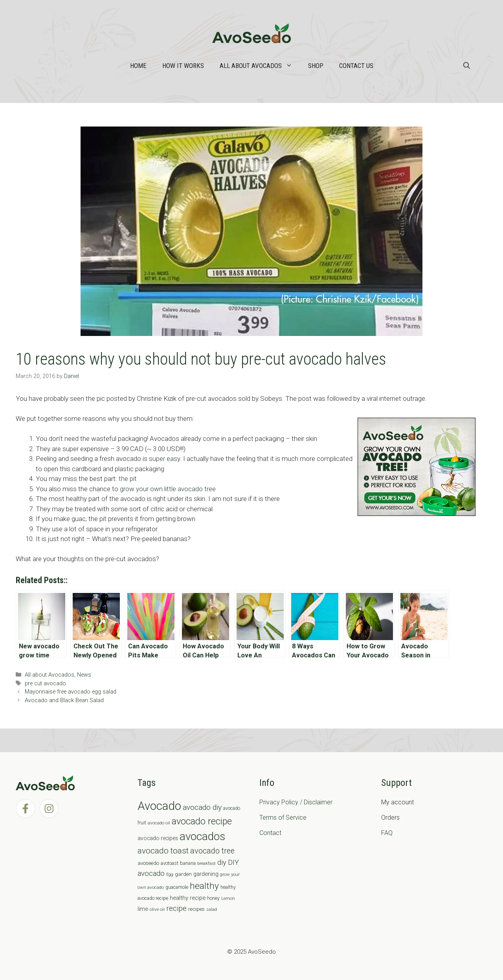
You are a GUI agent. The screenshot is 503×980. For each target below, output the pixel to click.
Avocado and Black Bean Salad (64, 700)
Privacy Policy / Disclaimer (296, 802)
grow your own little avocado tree (168, 489)
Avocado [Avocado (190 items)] (159, 806)
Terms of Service (283, 818)
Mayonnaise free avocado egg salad (71, 692)
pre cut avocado (45, 684)
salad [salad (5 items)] (212, 909)
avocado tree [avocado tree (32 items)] (212, 851)
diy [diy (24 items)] (222, 862)
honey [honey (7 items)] (213, 898)
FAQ (387, 833)
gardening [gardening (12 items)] (206, 874)
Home (138, 66)
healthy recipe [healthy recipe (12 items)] (188, 898)
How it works (183, 66)
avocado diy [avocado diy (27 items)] (202, 807)
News (84, 675)
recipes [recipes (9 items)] (196, 909)
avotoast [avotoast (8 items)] (170, 863)
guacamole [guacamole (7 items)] (177, 887)
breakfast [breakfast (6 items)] (207, 863)
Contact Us (356, 66)
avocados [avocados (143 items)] (202, 836)
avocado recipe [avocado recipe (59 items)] (202, 821)
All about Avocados (260, 66)
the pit (128, 479)
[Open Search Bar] (467, 66)
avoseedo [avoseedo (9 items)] (148, 863)
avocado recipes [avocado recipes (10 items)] (158, 838)
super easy (164, 459)
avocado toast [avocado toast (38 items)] (163, 851)
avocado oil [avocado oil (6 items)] (159, 823)
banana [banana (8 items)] (188, 863)
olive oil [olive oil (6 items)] (157, 909)
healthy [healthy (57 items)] (204, 886)
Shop (316, 66)
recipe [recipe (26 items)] (176, 908)
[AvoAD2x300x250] (417, 514)
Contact (270, 833)
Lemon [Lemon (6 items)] (228, 898)
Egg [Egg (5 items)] (170, 874)
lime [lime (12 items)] (143, 909)
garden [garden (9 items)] (183, 874)
